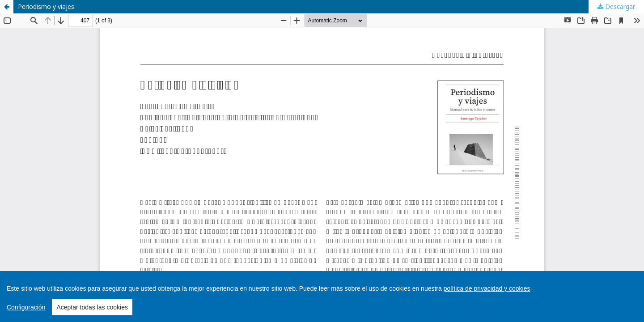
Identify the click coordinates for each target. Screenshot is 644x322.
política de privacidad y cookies (487, 288)
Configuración (26, 307)
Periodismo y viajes (46, 6)
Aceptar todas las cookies (92, 307)
